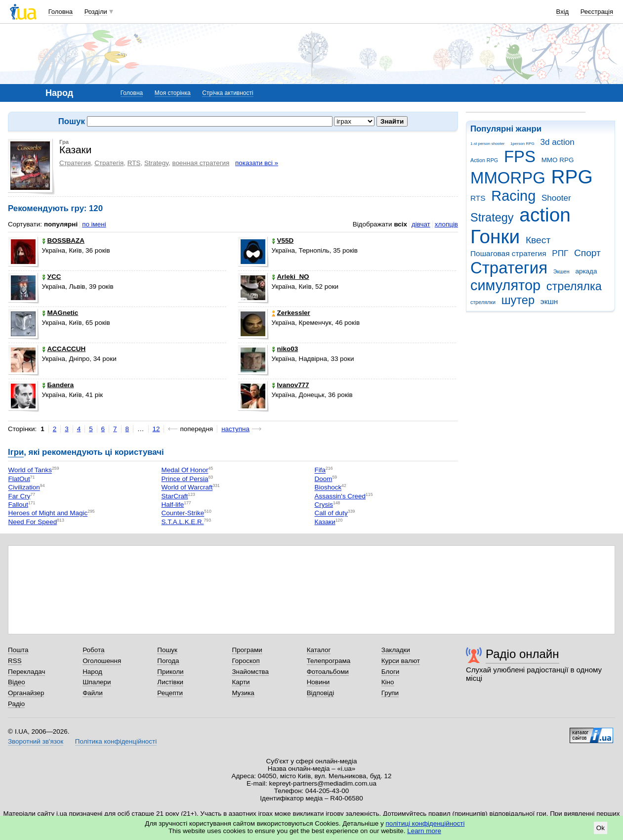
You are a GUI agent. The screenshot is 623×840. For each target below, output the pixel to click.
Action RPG (484, 160)
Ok (601, 828)
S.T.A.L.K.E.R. (183, 522)
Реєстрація (597, 12)
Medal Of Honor (185, 470)
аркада (586, 271)
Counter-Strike (183, 513)
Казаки (325, 522)
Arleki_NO (291, 277)
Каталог (319, 650)
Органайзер (26, 693)
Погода (168, 661)
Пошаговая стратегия (508, 253)
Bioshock (328, 488)
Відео (17, 682)
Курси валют (401, 661)
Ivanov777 (291, 385)
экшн (549, 301)
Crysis (324, 505)
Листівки (170, 682)
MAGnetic (60, 313)
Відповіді (321, 693)
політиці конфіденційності (425, 823)
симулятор (505, 285)
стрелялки (483, 302)
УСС (52, 277)
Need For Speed (33, 522)
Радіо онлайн (522, 654)
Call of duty (331, 513)
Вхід (563, 12)
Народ (92, 672)
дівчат (421, 224)
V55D (283, 241)
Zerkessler (291, 313)
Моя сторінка (173, 93)
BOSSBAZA (63, 241)
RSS (15, 661)
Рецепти (170, 693)
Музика (243, 693)
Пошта (18, 650)
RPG (572, 177)
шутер (518, 300)
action (545, 215)
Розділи (96, 12)
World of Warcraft (187, 488)
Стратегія (109, 163)
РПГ (560, 253)
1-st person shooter (487, 144)
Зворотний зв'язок (36, 741)
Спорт (587, 253)
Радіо (16, 704)
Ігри (16, 452)
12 (156, 429)
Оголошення (102, 661)
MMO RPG (558, 160)
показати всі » (257, 163)
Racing (513, 196)
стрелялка (574, 286)
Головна (61, 12)
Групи (390, 693)
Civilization (24, 488)
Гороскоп (246, 661)
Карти (241, 682)
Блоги (391, 672)
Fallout (18, 505)
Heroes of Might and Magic (48, 513)
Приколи (170, 672)
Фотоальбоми (328, 672)
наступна (235, 429)
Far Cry (20, 496)
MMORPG (508, 178)
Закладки (396, 650)
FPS (520, 156)
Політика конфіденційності (116, 741)
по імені (94, 224)
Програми (247, 650)
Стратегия (509, 268)
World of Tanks (30, 470)
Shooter (556, 198)
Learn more (424, 831)
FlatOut (19, 479)
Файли (93, 693)
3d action (558, 142)
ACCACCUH (64, 349)
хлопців (446, 224)
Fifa (320, 470)
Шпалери (97, 682)
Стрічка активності (228, 93)
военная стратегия (201, 163)
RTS (478, 198)
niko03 (285, 349)
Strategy (492, 218)
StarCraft (175, 496)
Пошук (167, 650)
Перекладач (26, 672)
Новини (318, 682)
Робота (93, 650)
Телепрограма (329, 661)
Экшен (561, 271)
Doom (324, 479)
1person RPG (522, 144)
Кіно (388, 682)
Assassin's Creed (340, 496)
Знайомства (250, 672)
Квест (538, 240)
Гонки (495, 237)
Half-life (173, 505)
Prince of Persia (185, 479)
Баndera (58, 385)
